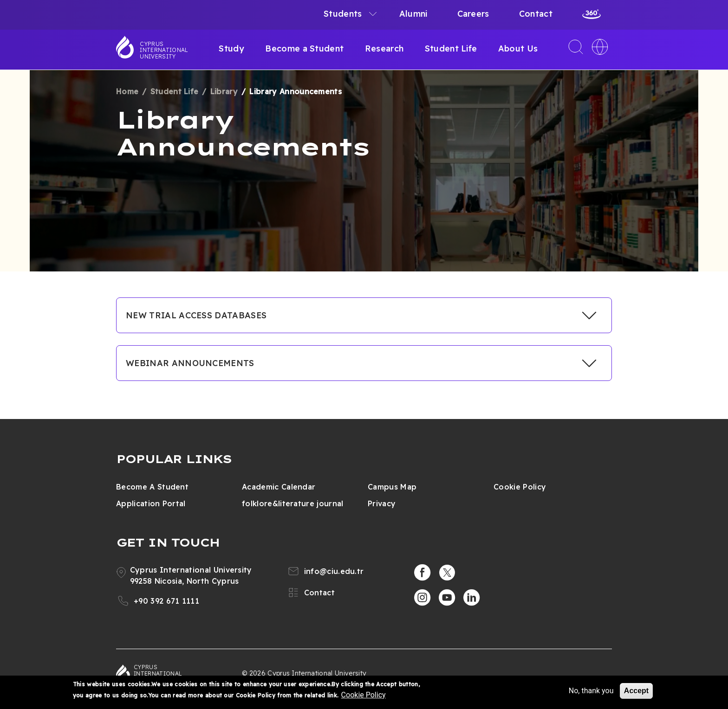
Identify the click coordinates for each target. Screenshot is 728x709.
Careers (473, 14)
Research (384, 48)
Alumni (413, 14)
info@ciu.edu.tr (334, 571)
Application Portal (151, 503)
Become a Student (304, 48)
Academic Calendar (279, 487)
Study (231, 48)
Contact (536, 14)
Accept (636, 691)
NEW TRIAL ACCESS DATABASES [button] (196, 315)
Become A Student (152, 487)
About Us (518, 48)
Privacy (382, 503)
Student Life (451, 48)
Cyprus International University (164, 50)
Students (343, 14)
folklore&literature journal (293, 503)
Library (224, 91)
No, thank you (591, 691)
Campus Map (392, 487)
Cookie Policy (520, 487)
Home (127, 91)
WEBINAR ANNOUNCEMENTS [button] (190, 363)
